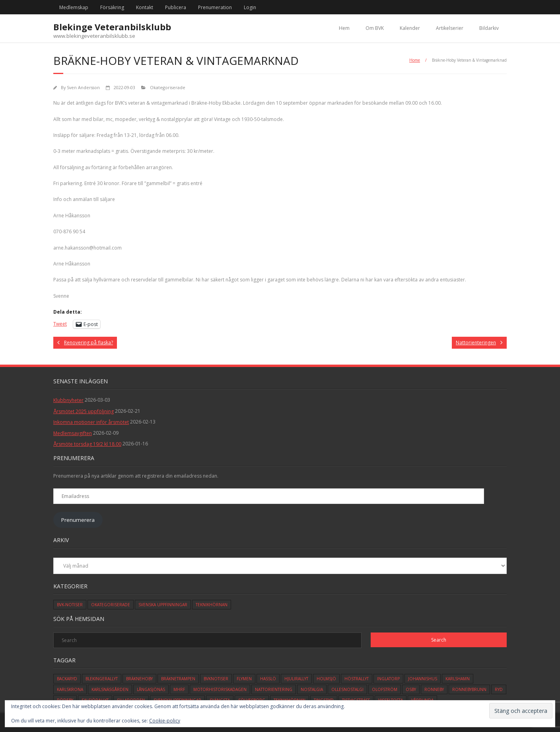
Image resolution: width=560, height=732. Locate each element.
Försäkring (112, 7)
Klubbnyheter (68, 400)
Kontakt (145, 7)
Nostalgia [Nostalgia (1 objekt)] (312, 689)
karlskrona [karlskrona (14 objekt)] (70, 689)
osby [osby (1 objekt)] (411, 689)
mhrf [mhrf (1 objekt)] (179, 689)
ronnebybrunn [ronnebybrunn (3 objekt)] (469, 689)
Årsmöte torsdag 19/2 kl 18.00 (87, 444)
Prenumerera (78, 520)
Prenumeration (215, 7)
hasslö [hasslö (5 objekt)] (268, 679)
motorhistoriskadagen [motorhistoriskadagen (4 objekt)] (220, 689)
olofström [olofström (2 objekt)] (385, 689)
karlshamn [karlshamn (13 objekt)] (458, 679)
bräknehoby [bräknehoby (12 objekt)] (139, 679)
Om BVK (375, 28)
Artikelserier (450, 28)
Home (415, 60)
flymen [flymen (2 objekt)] (244, 679)
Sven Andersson (83, 87)
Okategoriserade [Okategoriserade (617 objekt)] (111, 605)
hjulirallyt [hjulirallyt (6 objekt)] (296, 679)
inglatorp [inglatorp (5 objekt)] (388, 679)
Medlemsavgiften (73, 433)
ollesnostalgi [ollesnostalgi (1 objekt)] (347, 689)
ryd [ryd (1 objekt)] (499, 689)
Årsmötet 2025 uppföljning (84, 411)
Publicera (176, 7)
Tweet (60, 324)
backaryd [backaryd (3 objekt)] (67, 679)
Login (250, 7)
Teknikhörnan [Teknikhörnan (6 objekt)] (212, 605)
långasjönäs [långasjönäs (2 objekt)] (151, 689)
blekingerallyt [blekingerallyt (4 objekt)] (102, 679)
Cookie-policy (165, 721)
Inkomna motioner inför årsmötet (91, 422)
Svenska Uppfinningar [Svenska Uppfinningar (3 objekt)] (163, 605)
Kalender (410, 28)
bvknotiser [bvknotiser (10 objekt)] (216, 679)
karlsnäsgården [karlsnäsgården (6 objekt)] (110, 689)
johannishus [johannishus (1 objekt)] (423, 679)
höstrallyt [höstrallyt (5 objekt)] (357, 679)
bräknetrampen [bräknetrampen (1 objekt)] (178, 679)
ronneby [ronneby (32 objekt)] (434, 689)
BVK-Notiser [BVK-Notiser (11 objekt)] (70, 605)
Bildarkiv (489, 28)
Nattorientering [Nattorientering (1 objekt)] (274, 689)
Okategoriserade (168, 87)
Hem (344, 28)
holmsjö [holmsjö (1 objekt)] (326, 679)
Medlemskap (74, 7)
